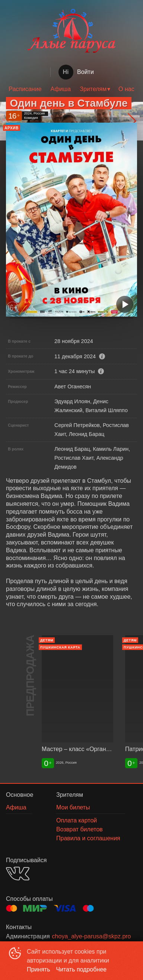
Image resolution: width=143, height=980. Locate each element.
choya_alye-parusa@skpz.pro (92, 936)
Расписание (25, 89)
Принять (39, 969)
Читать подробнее (82, 969)
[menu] (71, 89)
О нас (126, 89)
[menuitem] (25, 89)
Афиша (61, 89)
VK (18, 874)
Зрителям (93, 89)
